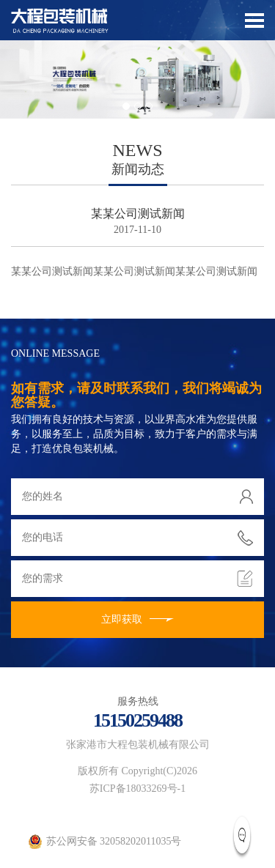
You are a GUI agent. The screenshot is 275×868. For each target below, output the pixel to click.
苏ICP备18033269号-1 (137, 789)
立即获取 (137, 619)
